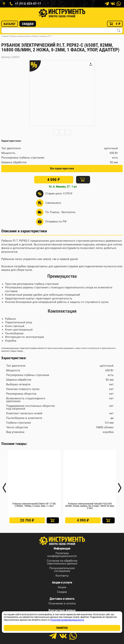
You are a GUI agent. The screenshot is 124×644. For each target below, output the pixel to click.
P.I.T (50, 36)
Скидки (28, 24)
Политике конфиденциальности (67, 620)
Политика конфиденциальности (62, 555)
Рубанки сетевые (39, 36)
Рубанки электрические (20, 36)
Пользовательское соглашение (62, 570)
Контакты (62, 576)
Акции (62, 587)
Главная (5, 36)
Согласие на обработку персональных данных (62, 562)
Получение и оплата (62, 604)
